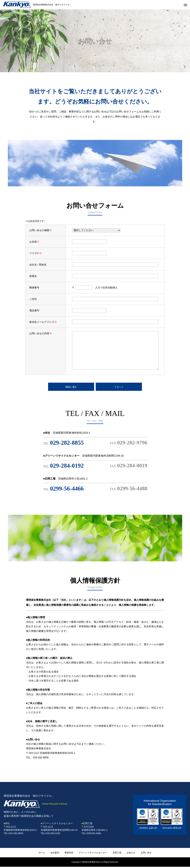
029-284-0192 (64, 467)
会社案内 (55, 854)
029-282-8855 (64, 444)
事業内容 (69, 854)
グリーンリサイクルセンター (93, 854)
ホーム (42, 854)
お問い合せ (146, 854)
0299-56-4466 (64, 490)
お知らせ (131, 854)
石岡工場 (117, 854)
